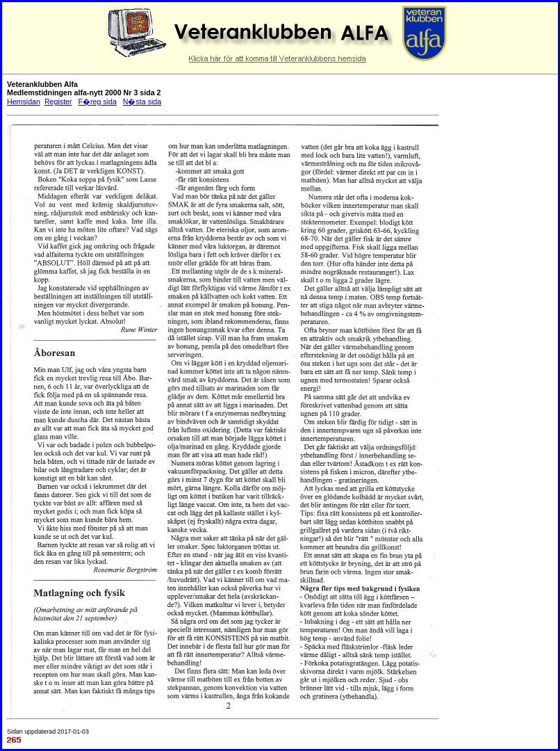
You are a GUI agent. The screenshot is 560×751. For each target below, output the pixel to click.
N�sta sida (142, 102)
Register (58, 102)
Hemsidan (24, 102)
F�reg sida (97, 102)
